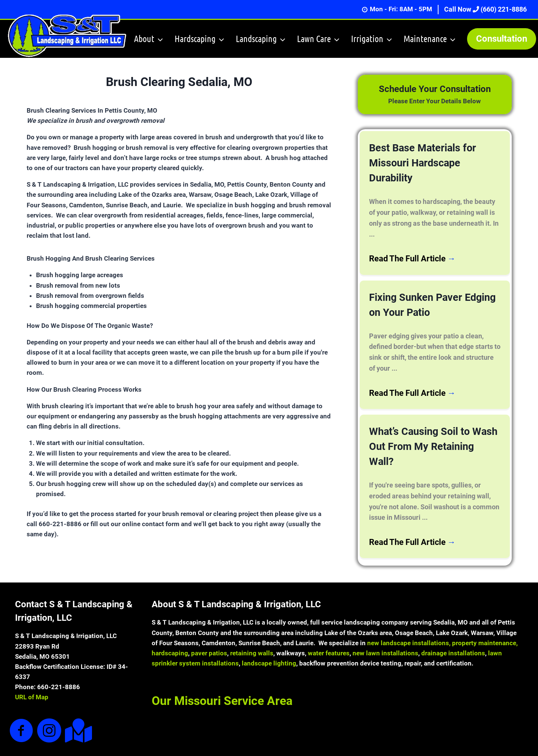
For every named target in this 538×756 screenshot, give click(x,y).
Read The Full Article (412, 241)
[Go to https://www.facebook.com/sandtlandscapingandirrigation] (21, 711)
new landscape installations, (409, 623)
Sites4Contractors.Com (353, 747)
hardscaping (170, 633)
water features (329, 633)
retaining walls (252, 633)
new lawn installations (385, 633)
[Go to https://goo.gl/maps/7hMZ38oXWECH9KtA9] (77, 711)
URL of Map (32, 678)
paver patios (209, 633)
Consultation (502, 39)
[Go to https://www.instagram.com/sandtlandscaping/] (49, 711)
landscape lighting (269, 643)
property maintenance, (485, 623)
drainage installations (453, 633)
